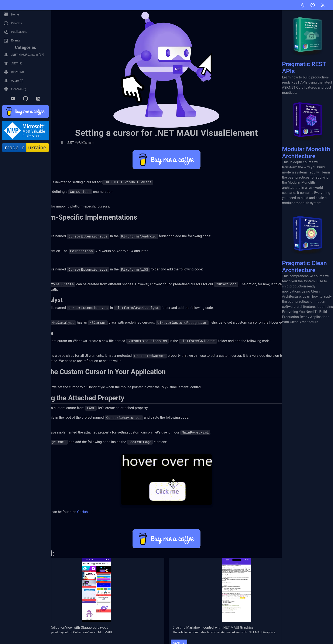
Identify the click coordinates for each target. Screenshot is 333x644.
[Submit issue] (313, 5)
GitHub (110, 522)
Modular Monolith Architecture (308, 127)
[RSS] (323, 5)
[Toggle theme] (302, 5)
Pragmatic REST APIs (308, 42)
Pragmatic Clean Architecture (308, 241)
